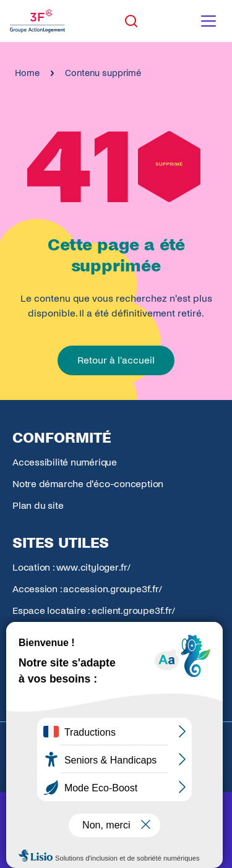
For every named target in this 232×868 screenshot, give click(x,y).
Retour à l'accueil (116, 360)
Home (27, 73)
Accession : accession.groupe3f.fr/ (87, 589)
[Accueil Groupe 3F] (37, 21)
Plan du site (38, 505)
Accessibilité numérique (65, 462)
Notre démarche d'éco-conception (88, 484)
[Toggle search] (131, 21)
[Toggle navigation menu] (208, 21)
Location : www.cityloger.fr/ (71, 567)
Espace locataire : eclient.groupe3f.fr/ (93, 611)
